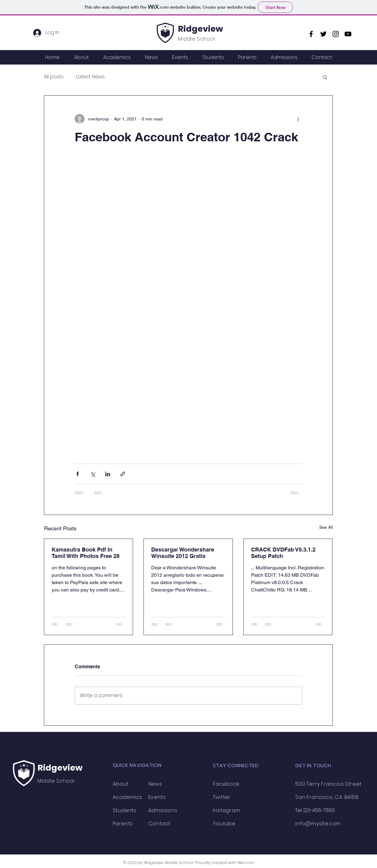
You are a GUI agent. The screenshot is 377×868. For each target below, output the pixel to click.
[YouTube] (348, 34)
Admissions (163, 810)
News (155, 784)
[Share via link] (123, 474)
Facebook (226, 784)
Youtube (224, 824)
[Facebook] (311, 34)
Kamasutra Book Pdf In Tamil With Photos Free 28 (86, 553)
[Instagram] (336, 34)
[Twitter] (323, 34)
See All (326, 527)
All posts (54, 77)
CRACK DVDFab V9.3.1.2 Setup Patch (283, 553)
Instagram (226, 810)
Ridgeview (200, 29)
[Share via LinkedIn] (108, 474)
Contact (160, 824)
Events (157, 797)
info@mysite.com (318, 824)
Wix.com (246, 863)
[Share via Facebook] (78, 474)
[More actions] (298, 119)
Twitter (222, 797)
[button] (325, 77)
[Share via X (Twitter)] (93, 474)
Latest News (90, 77)
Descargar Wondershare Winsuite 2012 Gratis (183, 553)
